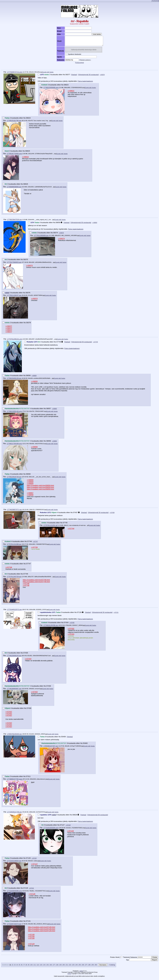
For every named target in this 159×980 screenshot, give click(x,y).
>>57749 (95, 344)
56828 (75, 817)
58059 (58, 224)
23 (73, 967)
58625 (28, 153)
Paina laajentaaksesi (85, 83)
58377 (68, 76)
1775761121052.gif (50, 527)
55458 (63, 739)
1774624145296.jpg (51, 627)
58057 (49, 410)
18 (57, 967)
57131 (28, 923)
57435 (26, 655)
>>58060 (95, 224)
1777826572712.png (15, 74)
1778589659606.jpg (14, 189)
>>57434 (28, 661)
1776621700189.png (14, 445)
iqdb (48, 74)
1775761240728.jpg (14, 578)
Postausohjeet (79, 64)
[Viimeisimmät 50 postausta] (88, 76)
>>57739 (34, 549)
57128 (28, 860)
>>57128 (68, 827)
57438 (29, 710)
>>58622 (71, 93)
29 (93, 967)
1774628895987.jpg (14, 690)
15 (48, 967)
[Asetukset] (155, 1)
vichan (81, 973)
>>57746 (9, 569)
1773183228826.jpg (14, 863)
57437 (75, 514)
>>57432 (71, 630)
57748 (59, 344)
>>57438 (112, 514)
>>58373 (61, 240)
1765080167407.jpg (51, 748)
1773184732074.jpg (14, 926)
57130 (79, 614)
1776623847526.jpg (14, 221)
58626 (26, 186)
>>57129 (34, 860)
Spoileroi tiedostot (72, 56)
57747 (29, 566)
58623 (66, 87)
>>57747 (35, 543)
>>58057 (30, 495)
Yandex (51, 74)
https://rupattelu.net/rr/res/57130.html (42, 929)
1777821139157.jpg (14, 297)
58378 (29, 324)
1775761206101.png (15, 341)
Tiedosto (126, 959)
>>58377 (9, 328)
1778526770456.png (14, 155)
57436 (49, 688)
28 (89, 967)
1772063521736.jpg (14, 814)
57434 (66, 624)
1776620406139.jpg (14, 380)
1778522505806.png (51, 89)
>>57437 (9, 714)
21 (67, 967)
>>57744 (71, 530)
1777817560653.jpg (14, 264)
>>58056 (34, 449)
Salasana (134, 959)
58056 (28, 377)
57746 (30, 543)
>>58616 (25, 159)
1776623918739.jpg (14, 479)
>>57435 (72, 625)
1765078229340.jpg (14, 736)
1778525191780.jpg (14, 122)
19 (60, 967)
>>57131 (116, 614)
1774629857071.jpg (14, 511)
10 (31, 967)
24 (76, 967)
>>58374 (34, 300)
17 (54, 967)
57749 (26, 576)
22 (70, 967)
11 (35, 967)
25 (80, 967)
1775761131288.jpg (14, 546)
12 (38, 967)
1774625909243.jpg (14, 657)
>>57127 (34, 866)
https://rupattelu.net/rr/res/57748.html (36, 582)
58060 (28, 476)
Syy (127, 962)
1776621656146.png (14, 413)
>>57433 (71, 636)
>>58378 (102, 77)
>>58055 (34, 383)
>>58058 (34, 377)
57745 (65, 525)
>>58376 (61, 235)
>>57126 (70, 833)
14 (44, 967)
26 (83, 967)
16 (51, 967)
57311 (28, 778)
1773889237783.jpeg (14, 781)
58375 (26, 261)
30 (96, 967)
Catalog (112, 967)
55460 (85, 745)
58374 (56, 235)
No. (64, 76)
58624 (28, 120)
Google (45, 74)
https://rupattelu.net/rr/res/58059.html (40, 487)
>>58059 (30, 482)
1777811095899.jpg (41, 237)
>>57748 (26, 585)
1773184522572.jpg (14, 611)
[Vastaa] (74, 76)
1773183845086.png (14, 893)
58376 (28, 295)
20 (64, 967)
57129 (26, 890)
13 (41, 967)
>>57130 (31, 936)
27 (86, 967)
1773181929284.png (51, 830)
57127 (62, 827)
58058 (49, 443)
